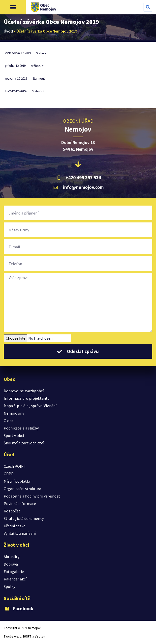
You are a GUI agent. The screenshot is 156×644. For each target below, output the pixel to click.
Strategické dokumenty (24, 518)
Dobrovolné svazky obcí (24, 391)
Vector (40, 636)
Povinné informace (20, 503)
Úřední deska (15, 526)
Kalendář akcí (15, 579)
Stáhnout (42, 53)
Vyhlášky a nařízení (20, 533)
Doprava (11, 564)
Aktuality (12, 557)
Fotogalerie (14, 572)
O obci (9, 421)
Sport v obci (14, 435)
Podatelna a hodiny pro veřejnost (32, 496)
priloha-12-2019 (15, 66)
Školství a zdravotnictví (24, 443)
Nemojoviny (14, 413)
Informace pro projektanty (27, 398)
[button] (13, 7)
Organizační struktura (22, 489)
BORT (28, 636)
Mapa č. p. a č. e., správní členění (30, 406)
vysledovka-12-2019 (18, 53)
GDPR (9, 474)
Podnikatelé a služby (21, 428)
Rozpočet (12, 511)
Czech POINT (15, 466)
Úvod (8, 31)
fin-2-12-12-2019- (16, 91)
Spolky (9, 586)
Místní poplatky (17, 481)
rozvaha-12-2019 (16, 78)
